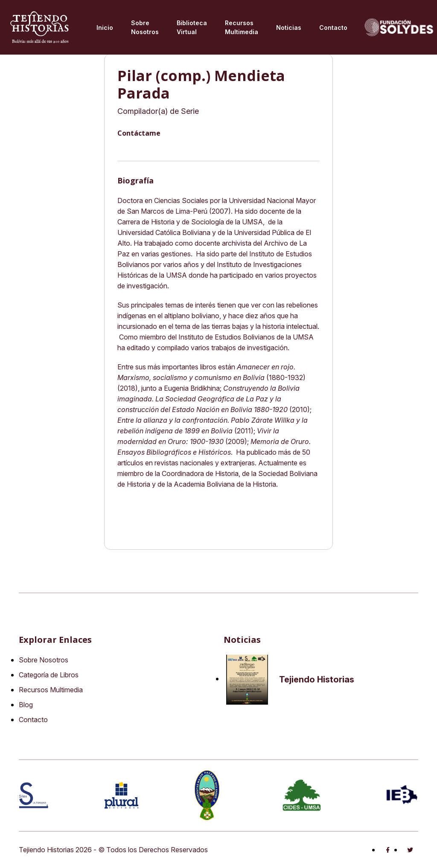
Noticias (289, 28)
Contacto (333, 28)
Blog (26, 705)
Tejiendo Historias (317, 679)
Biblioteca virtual (192, 27)
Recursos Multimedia (51, 690)
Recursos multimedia (242, 27)
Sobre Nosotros (145, 27)
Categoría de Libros (49, 675)
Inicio (105, 28)
